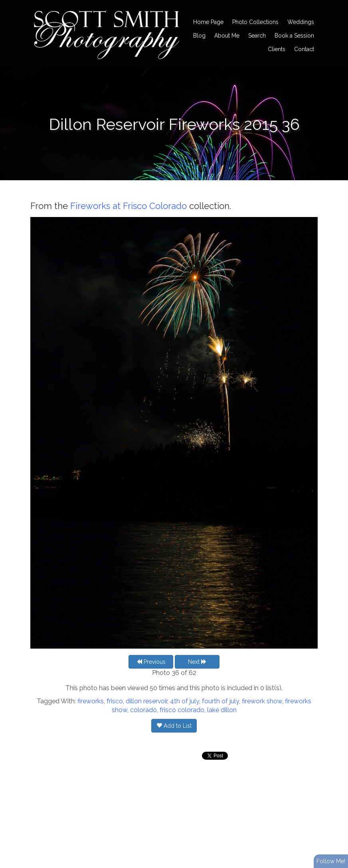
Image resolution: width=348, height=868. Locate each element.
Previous (151, 662)
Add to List (174, 726)
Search (257, 36)
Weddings (301, 22)
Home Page (208, 22)
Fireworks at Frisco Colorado (129, 206)
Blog (199, 36)
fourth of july (220, 701)
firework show (262, 701)
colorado (143, 710)
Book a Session (294, 36)
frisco (115, 701)
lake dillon (222, 710)
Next (197, 662)
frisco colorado (182, 710)
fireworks (91, 701)
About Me (227, 36)
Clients (277, 49)
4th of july (185, 701)
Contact (304, 49)
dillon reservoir (146, 701)
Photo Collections (255, 22)
